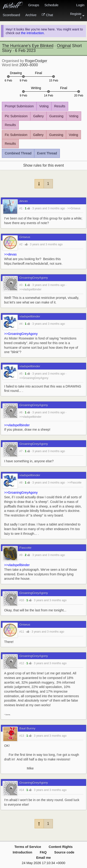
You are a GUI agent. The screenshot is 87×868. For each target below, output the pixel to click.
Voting (44, 106)
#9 (21, 555)
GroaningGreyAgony (34, 278)
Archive (31, 15)
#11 (22, 632)
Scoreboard (11, 15)
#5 (21, 374)
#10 (22, 600)
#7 (21, 451)
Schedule (51, 5)
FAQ (43, 852)
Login (80, 5)
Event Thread (47, 153)
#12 (22, 663)
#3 (21, 285)
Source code (64, 852)
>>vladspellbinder (30, 289)
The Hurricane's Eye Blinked (28, 46)
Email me (43, 858)
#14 (22, 790)
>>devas (10, 254)
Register (77, 16)
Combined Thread (18, 153)
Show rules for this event (43, 165)
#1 (21, 208)
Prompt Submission (19, 106)
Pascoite (25, 548)
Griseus (25, 237)
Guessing (56, 116)
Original (64, 46)
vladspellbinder (30, 316)
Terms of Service (28, 847)
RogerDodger (36, 61)
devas (23, 201)
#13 (22, 736)
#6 (21, 412)
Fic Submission (16, 135)
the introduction (32, 33)
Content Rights (61, 847)
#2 (21, 244)
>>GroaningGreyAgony (21, 334)
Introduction (23, 852)
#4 (21, 324)
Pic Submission (16, 116)
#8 (21, 483)
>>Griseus (74, 208)
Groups (34, 5)
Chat (47, 15)
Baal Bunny (27, 728)
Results (60, 106)
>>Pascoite (74, 483)
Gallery (39, 116)
